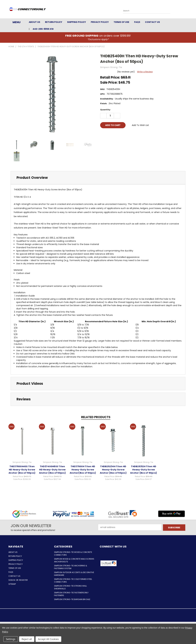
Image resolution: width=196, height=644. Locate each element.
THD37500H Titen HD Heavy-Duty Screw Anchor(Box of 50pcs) (83, 470)
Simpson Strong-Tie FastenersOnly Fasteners (71, 594)
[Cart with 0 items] (187, 10)
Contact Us (152, 22)
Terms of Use (121, 22)
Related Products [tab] (96, 417)
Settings (11, 639)
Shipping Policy (76, 22)
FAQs (137, 22)
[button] (130, 563)
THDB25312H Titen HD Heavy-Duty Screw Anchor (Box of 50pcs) (144, 470)
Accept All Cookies (48, 639)
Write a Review (145, 72)
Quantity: (105, 110)
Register (23, 580)
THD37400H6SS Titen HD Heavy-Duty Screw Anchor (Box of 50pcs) (52, 470)
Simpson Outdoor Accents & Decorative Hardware (74, 574)
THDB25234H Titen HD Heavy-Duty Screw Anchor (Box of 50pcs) (113, 470)
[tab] (98, 178)
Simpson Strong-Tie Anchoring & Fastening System (71, 567)
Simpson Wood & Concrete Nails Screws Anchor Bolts (74, 560)
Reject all (27, 639)
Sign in (12, 580)
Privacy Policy (100, 22)
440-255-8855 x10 (43, 29)
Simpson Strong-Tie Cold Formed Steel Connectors (73, 580)
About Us (34, 22)
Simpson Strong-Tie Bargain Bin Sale (72, 599)
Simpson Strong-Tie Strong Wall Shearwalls (70, 587)
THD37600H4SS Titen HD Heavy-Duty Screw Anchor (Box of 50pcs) (22, 470)
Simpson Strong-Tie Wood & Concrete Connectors (73, 554)
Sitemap (12, 584)
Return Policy (54, 22)
